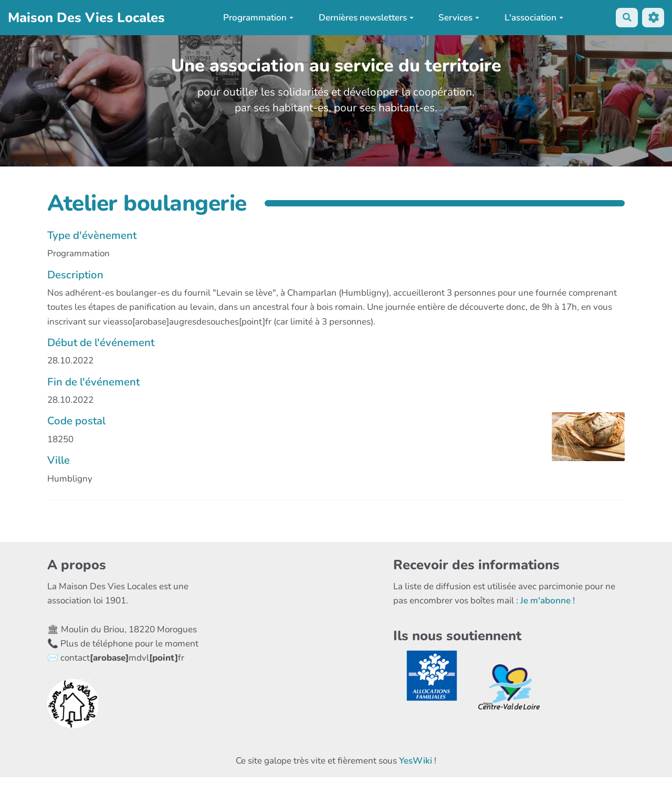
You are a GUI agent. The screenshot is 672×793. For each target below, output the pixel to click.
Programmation (258, 18)
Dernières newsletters (365, 18)
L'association (533, 18)
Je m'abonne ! (548, 601)
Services (458, 18)
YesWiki (416, 761)
